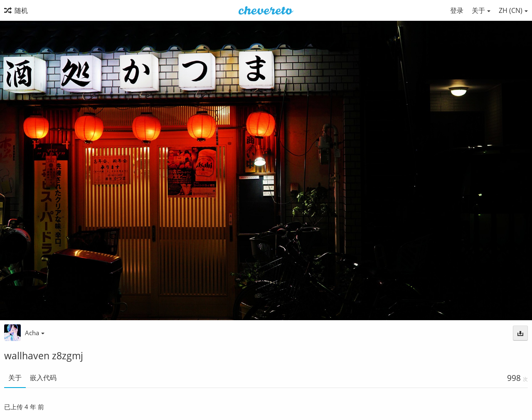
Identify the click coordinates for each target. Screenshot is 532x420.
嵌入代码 (43, 378)
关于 (15, 378)
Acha (35, 333)
